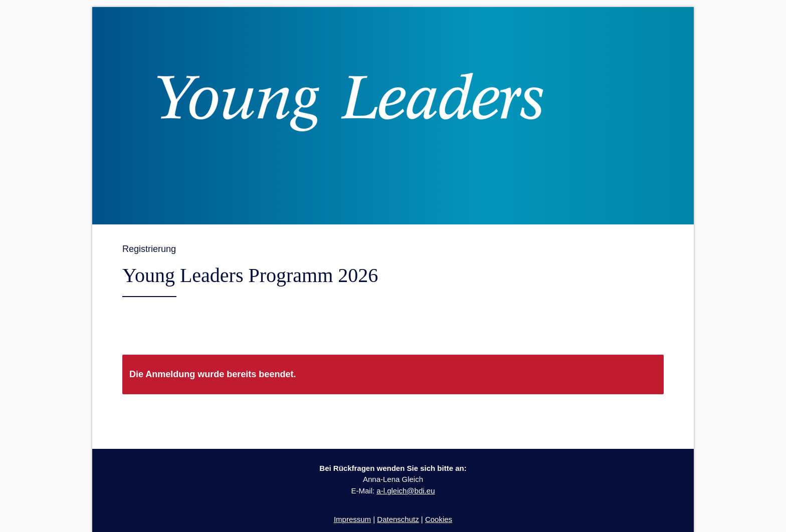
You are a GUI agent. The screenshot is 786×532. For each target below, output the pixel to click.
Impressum (352, 519)
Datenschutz (398, 519)
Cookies (439, 519)
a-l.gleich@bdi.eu (406, 491)
